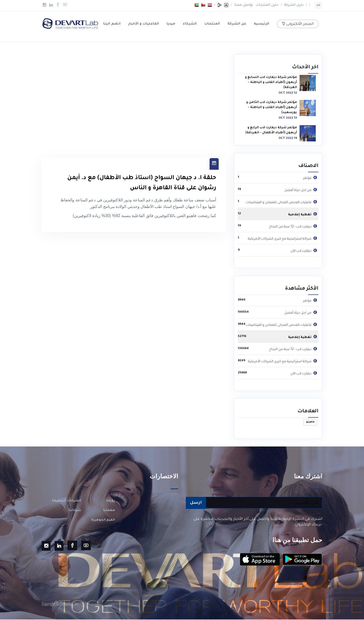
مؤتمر (311, 178)
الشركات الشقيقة (66, 501)
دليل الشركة (294, 5)
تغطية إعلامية (303, 214)
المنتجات (212, 24)
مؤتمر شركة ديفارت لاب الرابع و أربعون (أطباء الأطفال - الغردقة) (271, 131)
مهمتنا (109, 511)
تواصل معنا (244, 5)
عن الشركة (237, 24)
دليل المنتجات (267, 5)
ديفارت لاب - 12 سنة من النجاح (294, 226)
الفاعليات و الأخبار (144, 24)
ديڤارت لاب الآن (304, 251)
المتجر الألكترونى (298, 24)
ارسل (196, 503)
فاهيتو (310, 423)
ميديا (171, 24)
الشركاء (190, 24)
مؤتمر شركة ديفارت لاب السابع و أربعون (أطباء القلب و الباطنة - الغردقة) (271, 83)
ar (318, 6)
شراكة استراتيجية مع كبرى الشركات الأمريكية (283, 239)
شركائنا (75, 511)
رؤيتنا (111, 501)
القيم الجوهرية (103, 521)
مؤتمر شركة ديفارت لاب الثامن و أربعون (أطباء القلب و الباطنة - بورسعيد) (272, 108)
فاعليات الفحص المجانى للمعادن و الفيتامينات (282, 202)
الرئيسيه (261, 24)
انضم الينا (112, 24)
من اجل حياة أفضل (301, 190)
